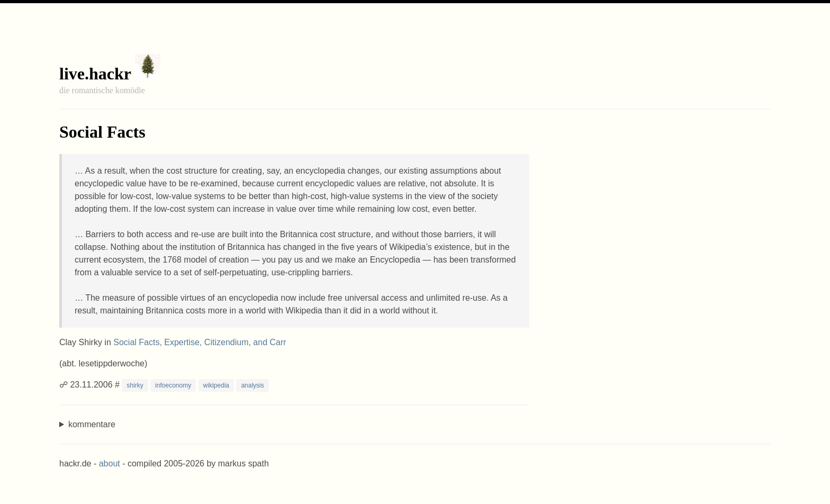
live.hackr (95, 74)
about (110, 463)
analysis (252, 385)
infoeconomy (173, 385)
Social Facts (102, 132)
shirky (135, 385)
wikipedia (216, 385)
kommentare (92, 424)
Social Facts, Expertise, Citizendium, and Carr (200, 342)
